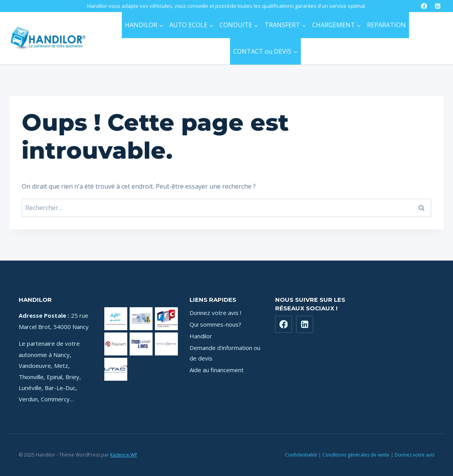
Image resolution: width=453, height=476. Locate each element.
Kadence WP (124, 455)
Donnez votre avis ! (215, 313)
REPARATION (386, 25)
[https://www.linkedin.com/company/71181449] (305, 324)
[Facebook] (424, 6)
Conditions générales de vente (356, 455)
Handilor (201, 336)
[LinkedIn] (438, 6)
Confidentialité (301, 455)
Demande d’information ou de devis (225, 353)
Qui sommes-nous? (215, 324)
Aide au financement (217, 370)
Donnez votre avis (414, 455)
